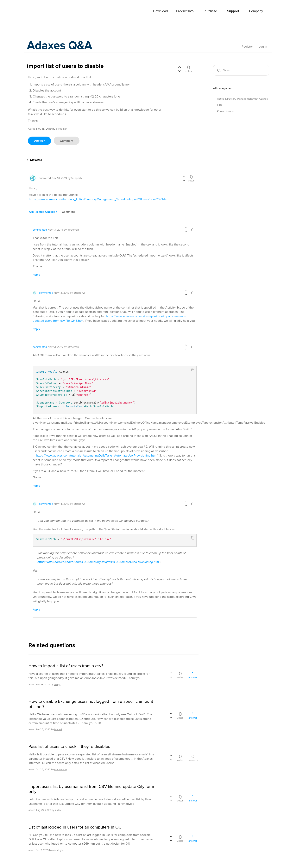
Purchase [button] (210, 11)
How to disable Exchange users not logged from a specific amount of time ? (91, 704)
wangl (57, 684)
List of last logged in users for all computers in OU (75, 827)
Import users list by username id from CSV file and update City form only (91, 789)
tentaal (58, 729)
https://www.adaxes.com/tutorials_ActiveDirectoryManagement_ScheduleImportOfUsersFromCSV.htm (98, 199)
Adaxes (41, 11)
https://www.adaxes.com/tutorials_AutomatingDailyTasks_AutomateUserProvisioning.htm (96, 455)
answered (45, 178)
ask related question (43, 212)
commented (40, 230)
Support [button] (233, 11)
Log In (263, 47)
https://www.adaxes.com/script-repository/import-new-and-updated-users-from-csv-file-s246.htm (109, 318)
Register (247, 47)
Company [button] (256, 11)
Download (161, 11)
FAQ (220, 105)
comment (67, 141)
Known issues (225, 112)
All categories (222, 88)
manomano (60, 769)
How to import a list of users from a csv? (66, 666)
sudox (58, 810)
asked (32, 129)
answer (39, 141)
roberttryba (58, 850)
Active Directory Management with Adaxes (242, 99)
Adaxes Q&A (60, 45)
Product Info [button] (185, 11)
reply (36, 275)
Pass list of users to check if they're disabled (69, 747)
